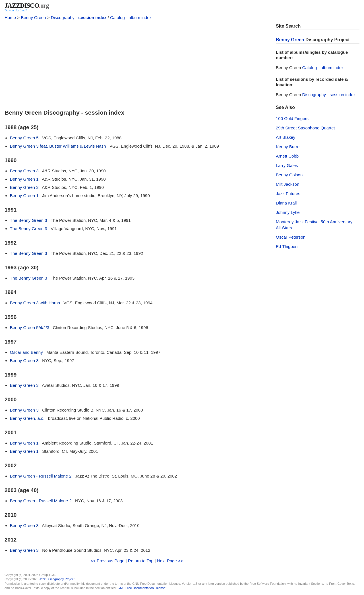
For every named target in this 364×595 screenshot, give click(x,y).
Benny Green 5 (24, 138)
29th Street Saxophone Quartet (305, 128)
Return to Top (141, 561)
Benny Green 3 (24, 171)
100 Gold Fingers (292, 118)
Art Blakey (286, 137)
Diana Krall (286, 203)
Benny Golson (289, 175)
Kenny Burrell (289, 147)
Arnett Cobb (287, 156)
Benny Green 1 (24, 179)
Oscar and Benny (26, 352)
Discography (63, 17)
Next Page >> (170, 561)
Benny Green (33, 17)
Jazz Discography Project (57, 579)
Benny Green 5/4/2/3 (30, 328)
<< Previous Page (107, 561)
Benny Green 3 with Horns (35, 303)
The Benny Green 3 (29, 220)
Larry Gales (287, 165)
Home (10, 17)
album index (140, 17)
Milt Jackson (288, 184)
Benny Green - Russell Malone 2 (41, 476)
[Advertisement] (137, 63)
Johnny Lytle (288, 212)
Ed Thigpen (287, 246)
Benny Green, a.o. (27, 418)
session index (92, 17)
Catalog (117, 17)
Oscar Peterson (291, 237)
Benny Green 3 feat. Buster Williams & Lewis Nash (58, 146)
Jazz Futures (288, 194)
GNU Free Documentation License (142, 588)
